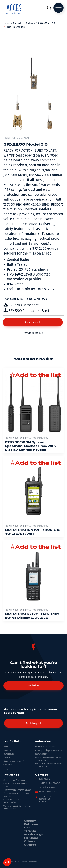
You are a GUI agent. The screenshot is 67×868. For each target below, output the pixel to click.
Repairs (7, 758)
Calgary (30, 821)
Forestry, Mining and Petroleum (48, 751)
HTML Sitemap (33, 862)
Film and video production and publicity (16, 795)
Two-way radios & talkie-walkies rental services (17, 807)
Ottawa (30, 841)
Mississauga (34, 835)
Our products (9, 754)
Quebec (30, 845)
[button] (33, 322)
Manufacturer (41, 754)
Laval (28, 828)
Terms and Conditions (21, 862)
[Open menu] (58, 8)
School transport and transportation (12, 801)
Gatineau (31, 824)
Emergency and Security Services (17, 790)
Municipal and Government (15, 780)
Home (6, 747)
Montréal (31, 838)
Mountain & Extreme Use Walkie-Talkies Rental (49, 765)
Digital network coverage (14, 761)
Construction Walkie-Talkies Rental (15, 785)
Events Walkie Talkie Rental (47, 747)
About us (7, 751)
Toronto (30, 831)
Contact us (8, 765)
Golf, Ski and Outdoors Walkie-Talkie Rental (48, 759)
